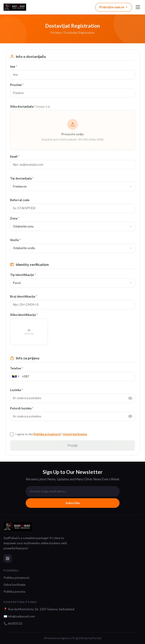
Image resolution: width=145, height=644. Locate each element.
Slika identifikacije (24, 315)
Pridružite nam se (114, 7)
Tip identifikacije (23, 275)
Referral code (20, 200)
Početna (56, 33)
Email (15, 156)
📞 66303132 (13, 623)
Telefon (16, 368)
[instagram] (8, 559)
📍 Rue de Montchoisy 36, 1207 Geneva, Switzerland (39, 609)
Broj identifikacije (24, 296)
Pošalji (73, 445)
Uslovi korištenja (75, 434)
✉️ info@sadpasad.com (19, 616)
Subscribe (73, 503)
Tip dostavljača (22, 178)
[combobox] (15, 377)
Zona (15, 218)
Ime (14, 67)
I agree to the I (51, 434)
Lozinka (16, 390)
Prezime (17, 85)
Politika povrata (14, 592)
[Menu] (138, 7)
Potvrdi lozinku (22, 408)
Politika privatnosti (47, 434)
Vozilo (15, 240)
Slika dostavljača (30, 106)
